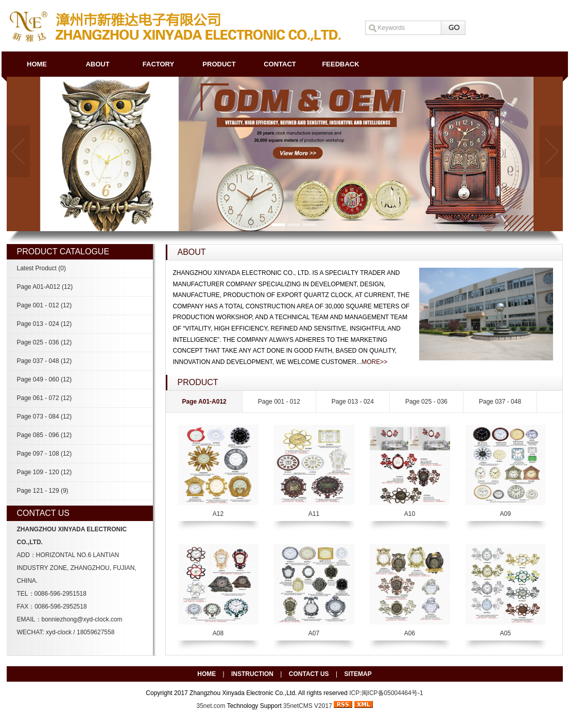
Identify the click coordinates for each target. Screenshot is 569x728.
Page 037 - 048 (45, 361)
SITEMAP (358, 674)
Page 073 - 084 (45, 417)
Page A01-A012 (45, 287)
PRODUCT (219, 64)
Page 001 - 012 (45, 305)
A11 (314, 514)
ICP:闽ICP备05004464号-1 (386, 693)
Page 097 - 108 (45, 454)
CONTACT (280, 64)
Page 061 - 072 (45, 398)
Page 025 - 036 (45, 342)
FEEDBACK (340, 64)
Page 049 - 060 (45, 379)
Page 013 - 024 (45, 324)
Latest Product (41, 268)
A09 (505, 514)
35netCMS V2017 (308, 706)
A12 (218, 514)
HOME (37, 64)
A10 (410, 514)
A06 (410, 633)
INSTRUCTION (252, 674)
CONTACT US (309, 674)
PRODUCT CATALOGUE (63, 252)
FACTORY (158, 64)
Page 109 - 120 (45, 472)
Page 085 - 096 (45, 435)
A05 (505, 633)
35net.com (211, 706)
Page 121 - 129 (43, 491)
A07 (314, 633)
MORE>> (374, 362)
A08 (218, 633)
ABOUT (97, 64)
